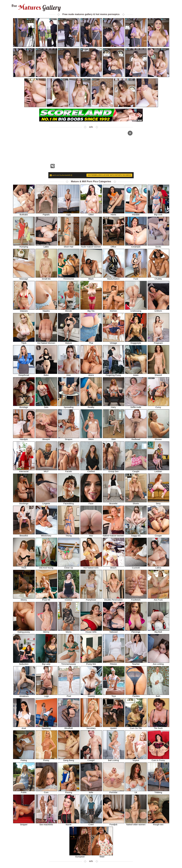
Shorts (136, 502)
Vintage (114, 342)
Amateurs (24, 695)
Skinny (46, 631)
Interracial (24, 470)
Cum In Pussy (158, 759)
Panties (136, 695)
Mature (69, 342)
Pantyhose (91, 599)
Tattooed (114, 631)
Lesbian (158, 470)
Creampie (136, 246)
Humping (24, 246)
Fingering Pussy (114, 374)
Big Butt (158, 631)
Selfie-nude (136, 406)
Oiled (91, 214)
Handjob (24, 438)
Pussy (46, 759)
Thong (69, 535)
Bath (158, 695)
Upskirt (114, 727)
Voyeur (136, 759)
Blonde (69, 310)
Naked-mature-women (114, 535)
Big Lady (46, 663)
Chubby (158, 278)
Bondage (24, 406)
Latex (46, 246)
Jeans (91, 374)
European (80, 856)
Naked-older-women (136, 823)
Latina (158, 567)
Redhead (136, 438)
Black (91, 278)
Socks (158, 246)
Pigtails (46, 214)
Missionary (46, 535)
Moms (69, 631)
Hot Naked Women (46, 342)
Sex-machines (46, 823)
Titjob (24, 342)
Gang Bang (69, 759)
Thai (91, 342)
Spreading (69, 406)
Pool (69, 695)
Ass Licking (158, 663)
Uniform (158, 310)
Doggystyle (136, 342)
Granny (91, 695)
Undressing (136, 310)
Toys (114, 695)
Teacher (136, 663)
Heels (114, 214)
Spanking (46, 727)
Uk (136, 791)
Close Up (69, 567)
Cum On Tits (136, 727)
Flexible (136, 214)
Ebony (24, 599)
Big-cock (158, 214)
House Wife (91, 631)
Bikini (91, 438)
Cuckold (136, 567)
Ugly (69, 214)
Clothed (91, 470)
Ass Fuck (158, 599)
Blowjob (46, 438)
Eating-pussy (24, 631)
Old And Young (46, 567)
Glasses (24, 310)
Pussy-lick (91, 663)
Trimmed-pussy (69, 663)
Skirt (114, 438)
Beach (114, 567)
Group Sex (114, 470)
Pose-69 (46, 599)
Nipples (46, 310)
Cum (46, 791)
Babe (46, 374)
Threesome (69, 278)
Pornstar (114, 791)
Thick (24, 567)
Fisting (24, 759)
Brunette (114, 502)
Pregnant (158, 342)
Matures (36, 7)
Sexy (158, 502)
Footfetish (136, 599)
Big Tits (91, 310)
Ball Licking (114, 759)
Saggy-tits (136, 535)
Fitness (114, 663)
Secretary (91, 727)
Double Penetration (114, 599)
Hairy (114, 406)
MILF (46, 470)
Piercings (136, 631)
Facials (69, 470)
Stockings (24, 502)
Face (91, 502)
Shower (158, 438)
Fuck (136, 278)
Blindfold (69, 727)
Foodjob (114, 823)
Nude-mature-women (91, 246)
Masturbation (114, 278)
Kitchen (114, 310)
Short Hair (69, 246)
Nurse (69, 823)
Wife (91, 791)
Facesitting (69, 502)
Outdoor (69, 599)
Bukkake (24, 214)
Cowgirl (91, 759)
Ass (91, 535)
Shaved (158, 374)
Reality (91, 406)
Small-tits (46, 278)
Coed (91, 823)
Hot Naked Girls (91, 567)
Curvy (158, 406)
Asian (136, 374)
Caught (136, 470)
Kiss (69, 374)
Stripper (24, 823)
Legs (47, 695)
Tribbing (158, 791)
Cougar (158, 535)
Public (24, 791)
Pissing (69, 791)
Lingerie (46, 502)
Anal (24, 727)
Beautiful (24, 535)
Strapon (69, 438)
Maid (102, 856)
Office (114, 246)
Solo (46, 406)
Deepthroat (24, 374)
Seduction (24, 663)
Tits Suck (158, 727)
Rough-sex (158, 823)
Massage (24, 278)
